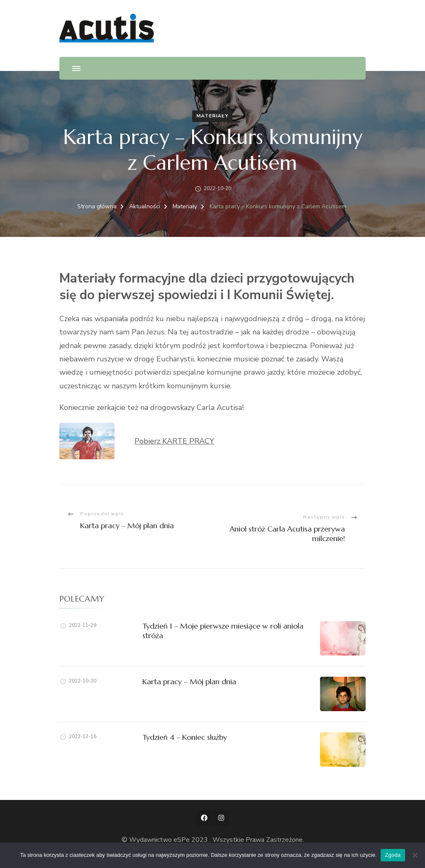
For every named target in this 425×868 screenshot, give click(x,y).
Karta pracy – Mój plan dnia (189, 681)
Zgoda (393, 855)
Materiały (212, 116)
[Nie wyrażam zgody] (415, 855)
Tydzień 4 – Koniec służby (185, 737)
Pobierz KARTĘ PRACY (174, 441)
